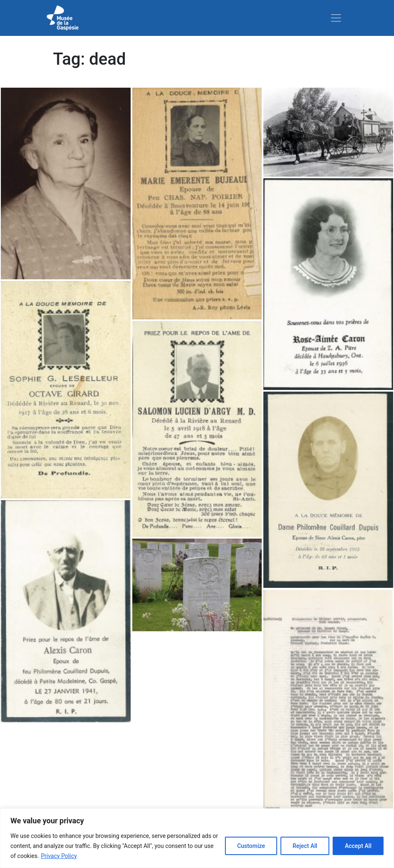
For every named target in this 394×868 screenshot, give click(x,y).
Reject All (305, 846)
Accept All (358, 846)
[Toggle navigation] (336, 18)
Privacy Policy (59, 856)
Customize (251, 846)
